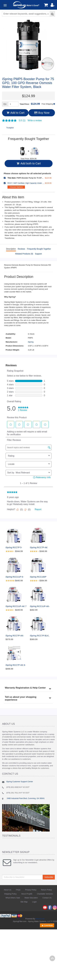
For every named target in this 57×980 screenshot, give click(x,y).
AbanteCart (40, 919)
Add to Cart (15, 113)
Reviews (21, 249)
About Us (7, 890)
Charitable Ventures (45, 894)
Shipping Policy (10, 894)
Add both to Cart (29, 163)
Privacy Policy (31, 890)
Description (11, 249)
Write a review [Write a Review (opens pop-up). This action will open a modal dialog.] (35, 121)
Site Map (24, 902)
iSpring (31, 342)
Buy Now (42, 113)
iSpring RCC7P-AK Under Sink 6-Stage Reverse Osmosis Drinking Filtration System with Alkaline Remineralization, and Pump (40, 548)
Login (34, 902)
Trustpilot (10, 128)
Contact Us (47, 898)
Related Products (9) (24, 254)
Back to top (52, 958)
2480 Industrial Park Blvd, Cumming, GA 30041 (25, 798)
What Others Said (13, 898)
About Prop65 (27, 894)
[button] (53, 6)
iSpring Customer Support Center (20, 782)
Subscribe (49, 877)
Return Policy (46, 890)
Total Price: (30, 104)
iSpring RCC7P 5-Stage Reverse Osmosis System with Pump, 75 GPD (16, 548)
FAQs (18, 890)
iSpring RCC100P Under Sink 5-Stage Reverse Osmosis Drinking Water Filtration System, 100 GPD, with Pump (40, 577)
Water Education (31, 898)
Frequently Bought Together (39, 249)
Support (38, 254)
